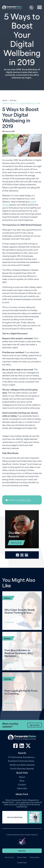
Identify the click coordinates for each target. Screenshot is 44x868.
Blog (22, 781)
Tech (28, 500)
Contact (22, 784)
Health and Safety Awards (22, 765)
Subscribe (22, 788)
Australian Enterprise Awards (22, 761)
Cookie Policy (22, 863)
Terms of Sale (22, 857)
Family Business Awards (22, 768)
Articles (13, 100)
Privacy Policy (35, 857)
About (22, 777)
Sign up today (35, 725)
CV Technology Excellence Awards (22, 757)
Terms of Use (9, 857)
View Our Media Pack (15, 817)
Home (5, 100)
